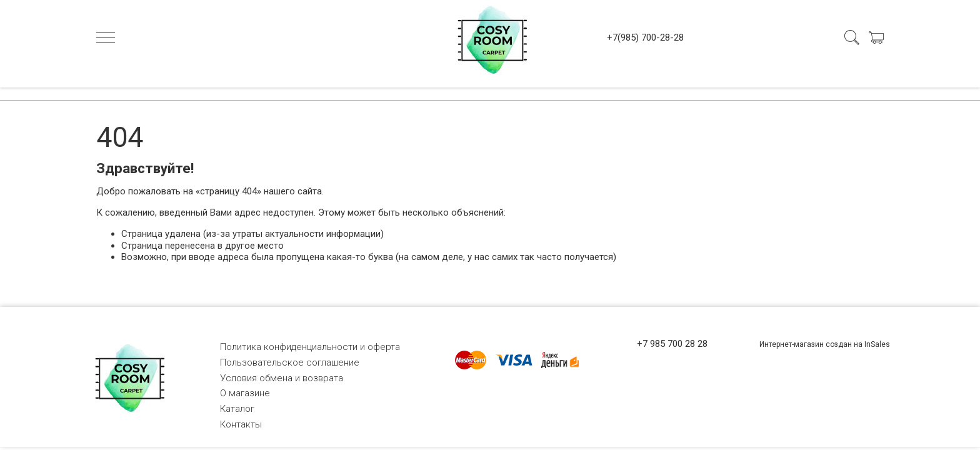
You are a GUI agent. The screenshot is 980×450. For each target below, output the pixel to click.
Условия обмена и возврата (282, 378)
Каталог (237, 409)
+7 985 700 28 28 (672, 344)
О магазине (245, 393)
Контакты (241, 424)
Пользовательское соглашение (290, 362)
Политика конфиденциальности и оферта (310, 347)
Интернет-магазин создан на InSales (825, 344)
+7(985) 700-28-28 (645, 37)
